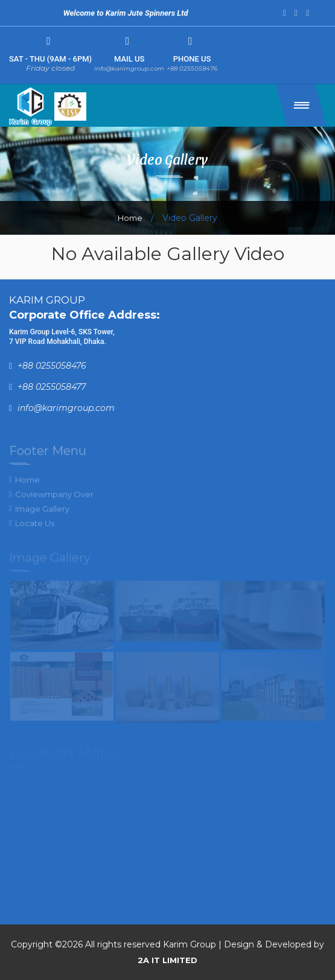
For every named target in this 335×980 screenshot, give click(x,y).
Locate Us (35, 527)
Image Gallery (42, 512)
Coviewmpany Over (54, 498)
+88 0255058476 (192, 68)
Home (130, 218)
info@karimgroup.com (129, 68)
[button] (301, 105)
